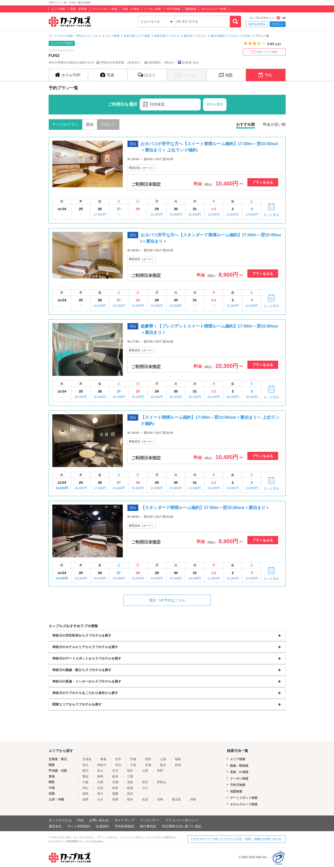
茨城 (148, 765)
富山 (100, 771)
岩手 (118, 759)
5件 (278, 44)
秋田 (148, 759)
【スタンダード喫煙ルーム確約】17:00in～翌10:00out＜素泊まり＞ (205, 508)
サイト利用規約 (79, 826)
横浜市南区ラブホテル (225, 36)
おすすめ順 (246, 124)
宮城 (133, 759)
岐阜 (115, 776)
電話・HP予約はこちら (167, 600)
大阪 (85, 782)
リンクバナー (150, 820)
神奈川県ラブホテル (167, 36)
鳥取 (115, 788)
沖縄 (193, 799)
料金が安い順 (274, 124)
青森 (103, 759)
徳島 (85, 794)
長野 (160, 771)
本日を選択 (215, 104)
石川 (115, 771)
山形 (163, 759)
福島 (178, 759)
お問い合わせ (99, 820)
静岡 (100, 776)
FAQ (80, 820)
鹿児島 (176, 799)
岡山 (85, 788)
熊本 (130, 799)
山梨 (145, 771)
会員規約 (102, 826)
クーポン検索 (153, 9)
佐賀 (145, 799)
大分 (100, 799)
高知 (130, 794)
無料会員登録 (257, 24)
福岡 (85, 799)
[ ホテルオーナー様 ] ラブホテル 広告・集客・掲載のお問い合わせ (237, 839)
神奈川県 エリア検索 (137, 36)
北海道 (87, 759)
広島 (100, 788)
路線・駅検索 (79, 9)
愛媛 (115, 794)
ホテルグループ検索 (214, 9)
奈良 (145, 782)
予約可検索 (173, 9)
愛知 (85, 776)
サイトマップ (124, 820)
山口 (145, 788)
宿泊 (90, 124)
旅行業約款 (148, 826)
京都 (115, 782)
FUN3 (247, 36)
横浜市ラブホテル (195, 36)
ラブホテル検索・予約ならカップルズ (77, 36)
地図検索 (191, 9)
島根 (130, 788)
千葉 (133, 765)
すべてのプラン (65, 124)
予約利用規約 (124, 826)
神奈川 (102, 765)
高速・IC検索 (131, 9)
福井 (130, 771)
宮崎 (160, 799)
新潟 (85, 771)
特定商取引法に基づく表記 (182, 826)
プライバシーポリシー (182, 820)
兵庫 (100, 782)
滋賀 (130, 782)
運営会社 (55, 826)
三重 (130, 776)
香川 (100, 794)
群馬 (178, 765)
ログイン (278, 24)
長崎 (115, 799)
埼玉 (118, 765)
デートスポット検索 (105, 9)
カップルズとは (60, 820)
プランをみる (263, 182)
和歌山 (162, 782)
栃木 (163, 765)
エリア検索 (58, 9)
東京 (85, 765)
